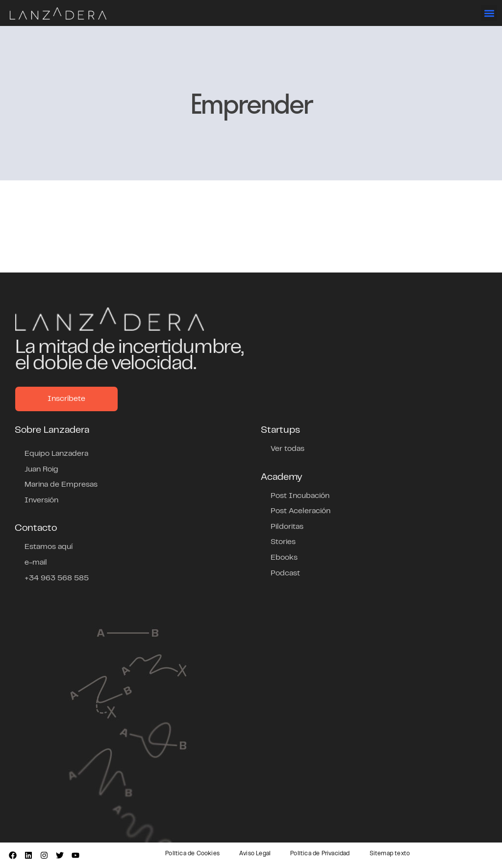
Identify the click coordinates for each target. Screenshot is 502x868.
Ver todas (288, 449)
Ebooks (284, 558)
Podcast (285, 573)
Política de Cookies (192, 854)
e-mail (36, 563)
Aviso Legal (255, 854)
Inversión (41, 500)
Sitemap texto (390, 854)
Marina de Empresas (61, 485)
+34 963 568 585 (57, 578)
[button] (489, 13)
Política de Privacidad (320, 854)
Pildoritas (287, 527)
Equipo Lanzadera (56, 454)
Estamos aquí (49, 547)
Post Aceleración (301, 511)
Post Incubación (300, 496)
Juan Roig (41, 470)
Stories (283, 542)
